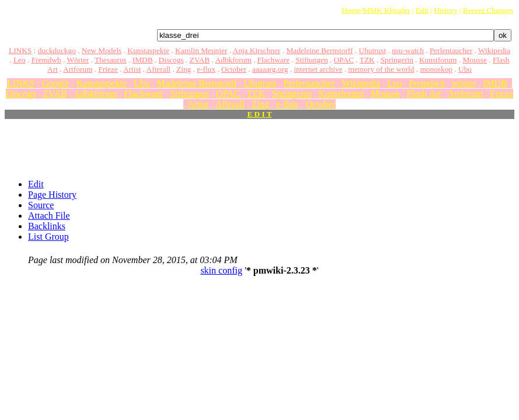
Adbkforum (233, 60)
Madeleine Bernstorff (319, 50)
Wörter (78, 60)
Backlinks (47, 226)
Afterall (159, 69)
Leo (20, 60)
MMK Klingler (386, 10)
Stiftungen (312, 60)
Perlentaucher (451, 50)
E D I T (259, 114)
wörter (464, 83)
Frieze (108, 69)
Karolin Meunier (201, 50)
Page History (52, 195)
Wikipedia (494, 50)
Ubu (465, 69)
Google (56, 83)
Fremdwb (46, 60)
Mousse (474, 60)
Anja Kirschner (257, 50)
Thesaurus (111, 60)
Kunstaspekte (148, 50)
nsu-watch (408, 50)
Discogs (171, 60)
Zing (184, 69)
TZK (367, 60)
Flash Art (424, 94)
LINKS (20, 50)
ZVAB (200, 60)
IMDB (143, 60)
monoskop (436, 69)
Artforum (78, 69)
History (445, 10)
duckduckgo (57, 50)
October (234, 69)
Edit (422, 10)
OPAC (344, 60)
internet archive (318, 69)
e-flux (206, 69)
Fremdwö (426, 83)
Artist (132, 69)
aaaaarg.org (270, 69)
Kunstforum (438, 60)
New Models (102, 50)
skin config (221, 270)
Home (351, 10)
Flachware (274, 60)
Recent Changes (488, 10)
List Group (48, 237)
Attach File (49, 216)
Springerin (397, 60)
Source (41, 205)
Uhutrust (373, 50)
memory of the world (382, 69)
